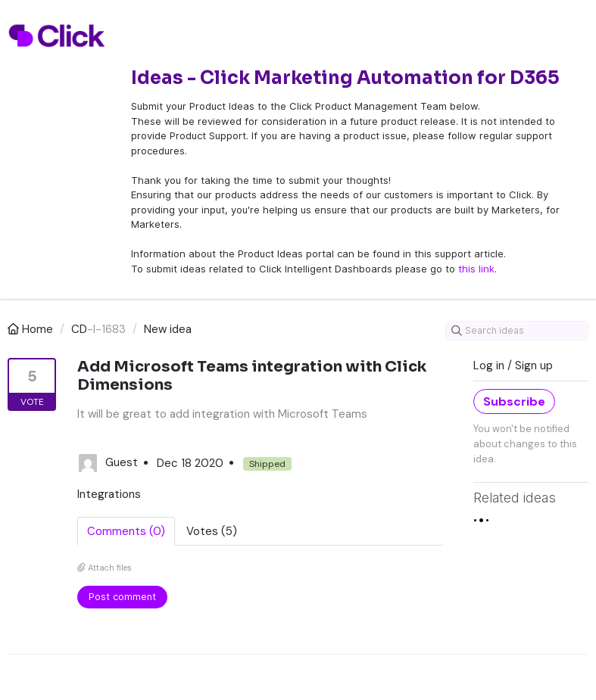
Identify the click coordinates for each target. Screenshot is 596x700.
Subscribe (514, 401)
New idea (168, 329)
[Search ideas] (517, 331)
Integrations (109, 494)
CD (79, 329)
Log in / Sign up (513, 366)
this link (476, 269)
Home (32, 329)
